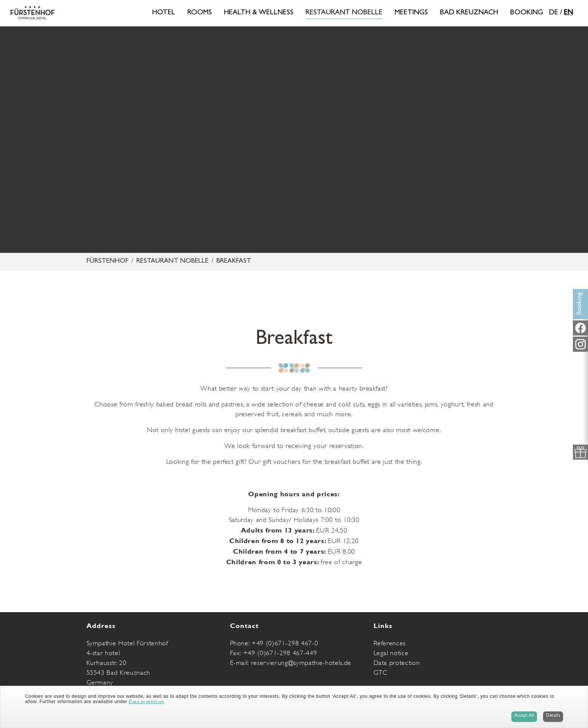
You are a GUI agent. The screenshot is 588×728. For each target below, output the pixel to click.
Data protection (397, 663)
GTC (380, 673)
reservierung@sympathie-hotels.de (301, 663)
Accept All (524, 716)
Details (553, 716)
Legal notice (391, 653)
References (390, 643)
